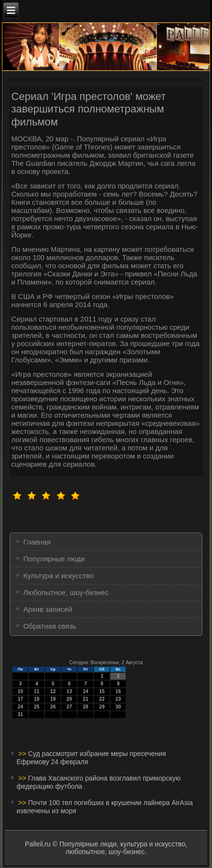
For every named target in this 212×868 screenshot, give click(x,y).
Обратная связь (50, 626)
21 (86, 699)
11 (37, 691)
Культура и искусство (58, 576)
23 (118, 699)
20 (69, 699)
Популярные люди (54, 559)
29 (102, 707)
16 (118, 691)
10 (20, 691)
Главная (37, 542)
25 (37, 707)
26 (53, 707)
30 (118, 707)
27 (69, 707)
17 (20, 699)
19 (53, 699)
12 (53, 691)
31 (20, 714)
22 (102, 699)
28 (86, 707)
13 (69, 691)
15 (102, 691)
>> (23, 754)
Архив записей (47, 609)
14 (86, 691)
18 (37, 699)
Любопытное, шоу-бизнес (66, 592)
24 (20, 707)
